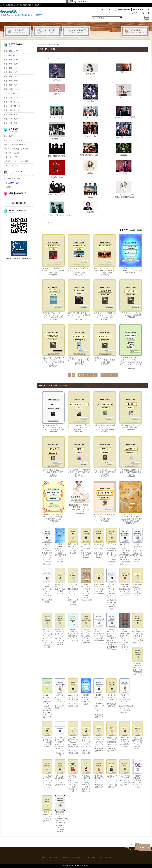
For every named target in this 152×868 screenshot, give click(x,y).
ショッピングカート (135, 32)
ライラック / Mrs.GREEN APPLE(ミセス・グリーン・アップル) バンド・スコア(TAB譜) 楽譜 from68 (47, 630)
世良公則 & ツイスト (124, 130)
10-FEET (124, 149)
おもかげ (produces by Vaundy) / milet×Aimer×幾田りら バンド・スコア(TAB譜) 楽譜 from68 (73, 738)
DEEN (90, 190)
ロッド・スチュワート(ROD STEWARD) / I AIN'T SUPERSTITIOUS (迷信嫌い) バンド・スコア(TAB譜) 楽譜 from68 (125, 546)
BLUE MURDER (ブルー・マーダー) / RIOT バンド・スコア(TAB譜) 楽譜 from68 (53, 411)
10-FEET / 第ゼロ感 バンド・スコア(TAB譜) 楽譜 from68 (47, 734)
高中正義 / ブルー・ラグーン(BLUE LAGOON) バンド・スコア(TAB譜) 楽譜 (53, 299)
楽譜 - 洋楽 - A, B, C (12, 89)
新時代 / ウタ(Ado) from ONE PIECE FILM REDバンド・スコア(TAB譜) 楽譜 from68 (112, 737)
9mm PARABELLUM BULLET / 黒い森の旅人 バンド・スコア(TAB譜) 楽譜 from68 (138, 628)
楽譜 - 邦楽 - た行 (11, 64)
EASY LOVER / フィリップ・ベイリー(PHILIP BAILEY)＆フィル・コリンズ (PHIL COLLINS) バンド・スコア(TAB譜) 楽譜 (112, 589)
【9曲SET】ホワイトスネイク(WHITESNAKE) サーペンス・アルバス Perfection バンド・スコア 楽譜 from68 (60, 814)
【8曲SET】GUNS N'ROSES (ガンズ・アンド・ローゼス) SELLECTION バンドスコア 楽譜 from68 (125, 631)
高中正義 (57, 72)
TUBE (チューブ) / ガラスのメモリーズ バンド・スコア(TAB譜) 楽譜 (105, 254)
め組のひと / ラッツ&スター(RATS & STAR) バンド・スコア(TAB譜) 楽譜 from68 (99, 737)
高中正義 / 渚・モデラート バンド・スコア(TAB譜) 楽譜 (79, 299)
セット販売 (8, 136)
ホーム (17, 32)
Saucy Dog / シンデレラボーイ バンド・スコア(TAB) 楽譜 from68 (47, 774)
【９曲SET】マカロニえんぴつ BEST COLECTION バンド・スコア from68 (73, 627)
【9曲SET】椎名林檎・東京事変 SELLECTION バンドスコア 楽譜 (138, 774)
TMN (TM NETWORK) (57, 150)
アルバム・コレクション (14, 140)
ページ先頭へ (143, 847)
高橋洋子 (57, 90)
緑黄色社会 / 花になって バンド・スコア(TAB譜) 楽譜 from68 (131, 456)
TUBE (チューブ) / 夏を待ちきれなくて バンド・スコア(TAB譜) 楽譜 (79, 254)
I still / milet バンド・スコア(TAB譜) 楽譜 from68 (131, 410)
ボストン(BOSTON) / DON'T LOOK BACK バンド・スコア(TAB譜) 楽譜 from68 (60, 694)
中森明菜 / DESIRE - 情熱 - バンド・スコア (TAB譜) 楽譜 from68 (99, 774)
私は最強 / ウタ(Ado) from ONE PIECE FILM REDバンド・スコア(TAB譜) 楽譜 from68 (86, 628)
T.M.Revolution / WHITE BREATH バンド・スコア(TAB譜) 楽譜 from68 (138, 661)
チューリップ (57, 131)
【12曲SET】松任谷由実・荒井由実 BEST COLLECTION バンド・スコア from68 (79, 497)
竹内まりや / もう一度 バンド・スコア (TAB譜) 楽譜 (131, 298)
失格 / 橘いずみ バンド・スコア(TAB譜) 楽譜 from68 (73, 541)
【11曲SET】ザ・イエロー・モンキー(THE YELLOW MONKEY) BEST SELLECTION (86, 584)
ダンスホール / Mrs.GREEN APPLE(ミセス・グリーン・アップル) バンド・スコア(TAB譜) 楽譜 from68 (73, 587)
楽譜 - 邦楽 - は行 (11, 72)
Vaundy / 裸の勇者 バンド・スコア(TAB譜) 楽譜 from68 (125, 734)
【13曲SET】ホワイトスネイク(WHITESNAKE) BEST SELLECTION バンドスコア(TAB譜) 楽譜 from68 (131, 501)
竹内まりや (90, 69)
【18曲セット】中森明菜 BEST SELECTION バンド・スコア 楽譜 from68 (53, 500)
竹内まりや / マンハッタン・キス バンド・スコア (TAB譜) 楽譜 (79, 344)
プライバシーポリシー (93, 858)
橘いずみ (90, 93)
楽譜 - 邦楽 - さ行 (11, 60)
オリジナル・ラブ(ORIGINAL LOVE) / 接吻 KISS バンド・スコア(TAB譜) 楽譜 (73, 776)
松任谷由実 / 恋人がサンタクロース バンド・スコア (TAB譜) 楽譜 (105, 500)
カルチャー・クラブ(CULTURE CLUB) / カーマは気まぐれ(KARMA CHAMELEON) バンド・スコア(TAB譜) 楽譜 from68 (112, 631)
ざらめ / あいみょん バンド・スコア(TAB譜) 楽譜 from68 (53, 456)
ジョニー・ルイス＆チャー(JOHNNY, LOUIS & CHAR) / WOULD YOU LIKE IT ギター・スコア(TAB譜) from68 (47, 698)
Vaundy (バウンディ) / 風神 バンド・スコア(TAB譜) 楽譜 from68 (79, 456)
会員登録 (123, 10)
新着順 (139, 230)
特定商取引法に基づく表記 (71, 858)
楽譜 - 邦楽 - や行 (11, 81)
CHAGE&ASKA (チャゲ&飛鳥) (124, 112)
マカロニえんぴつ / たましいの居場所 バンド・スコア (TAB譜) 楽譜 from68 (86, 543)
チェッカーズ (90, 129)
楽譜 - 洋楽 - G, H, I (11, 98)
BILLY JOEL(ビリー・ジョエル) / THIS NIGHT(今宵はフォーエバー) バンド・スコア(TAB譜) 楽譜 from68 (47, 546)
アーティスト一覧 (13, 179)
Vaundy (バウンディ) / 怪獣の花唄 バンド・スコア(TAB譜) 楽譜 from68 (73, 693)
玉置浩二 (124, 68)
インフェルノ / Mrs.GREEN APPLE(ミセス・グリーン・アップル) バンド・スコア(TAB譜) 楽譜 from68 (112, 546)
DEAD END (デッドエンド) (90, 149)
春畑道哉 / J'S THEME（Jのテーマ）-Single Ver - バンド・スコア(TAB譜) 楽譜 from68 (86, 776)
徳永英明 (90, 207)
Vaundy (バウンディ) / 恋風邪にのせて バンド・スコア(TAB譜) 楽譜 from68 (99, 543)
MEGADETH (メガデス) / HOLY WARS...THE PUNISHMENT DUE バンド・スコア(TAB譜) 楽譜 (60, 739)
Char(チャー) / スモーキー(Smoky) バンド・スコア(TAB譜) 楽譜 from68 (112, 774)
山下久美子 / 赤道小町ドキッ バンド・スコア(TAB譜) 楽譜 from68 (138, 582)
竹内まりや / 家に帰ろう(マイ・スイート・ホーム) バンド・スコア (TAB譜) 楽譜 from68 (60, 629)
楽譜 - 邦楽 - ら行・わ (13, 85)
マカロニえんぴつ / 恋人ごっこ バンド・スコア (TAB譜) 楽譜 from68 (138, 735)
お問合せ (76, 32)
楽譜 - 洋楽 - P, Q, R (12, 110)
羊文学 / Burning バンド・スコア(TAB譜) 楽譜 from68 (47, 809)
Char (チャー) (124, 91)
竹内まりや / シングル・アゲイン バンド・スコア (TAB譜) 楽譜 (105, 344)
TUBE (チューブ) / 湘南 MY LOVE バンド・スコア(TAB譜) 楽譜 (53, 254)
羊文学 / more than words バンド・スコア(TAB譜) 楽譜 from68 (99, 581)
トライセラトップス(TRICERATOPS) (57, 209)
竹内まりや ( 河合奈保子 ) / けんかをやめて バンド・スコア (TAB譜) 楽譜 (105, 299)
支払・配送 (47, 32)
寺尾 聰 (124, 167)
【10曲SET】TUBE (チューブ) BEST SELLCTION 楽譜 (131, 253)
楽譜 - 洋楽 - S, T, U (12, 115)
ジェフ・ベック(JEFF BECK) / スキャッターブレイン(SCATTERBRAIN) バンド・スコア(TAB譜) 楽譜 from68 (125, 696)
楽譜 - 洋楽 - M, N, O (12, 106)
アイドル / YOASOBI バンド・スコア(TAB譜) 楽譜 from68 (60, 773)
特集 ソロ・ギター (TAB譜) (15, 144)
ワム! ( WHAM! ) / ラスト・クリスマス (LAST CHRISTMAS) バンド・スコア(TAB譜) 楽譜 (47, 586)
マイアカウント (141, 10)
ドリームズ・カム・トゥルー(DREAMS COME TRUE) (124, 190)
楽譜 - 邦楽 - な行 (11, 68)
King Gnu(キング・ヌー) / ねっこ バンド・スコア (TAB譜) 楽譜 (105, 456)
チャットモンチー (57, 112)
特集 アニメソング (11, 166)
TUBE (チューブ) (90, 112)
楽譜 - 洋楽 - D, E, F (12, 93)
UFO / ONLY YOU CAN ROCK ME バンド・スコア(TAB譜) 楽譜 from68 (99, 627)
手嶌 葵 (90, 167)
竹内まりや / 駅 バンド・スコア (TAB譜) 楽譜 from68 (60, 581)
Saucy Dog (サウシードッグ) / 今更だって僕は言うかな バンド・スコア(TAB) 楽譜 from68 (86, 738)
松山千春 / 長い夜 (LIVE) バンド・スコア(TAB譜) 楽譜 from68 (125, 773)
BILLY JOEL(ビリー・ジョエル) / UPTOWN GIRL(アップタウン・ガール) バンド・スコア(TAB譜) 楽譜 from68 (99, 698)
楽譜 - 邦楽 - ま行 (11, 77)
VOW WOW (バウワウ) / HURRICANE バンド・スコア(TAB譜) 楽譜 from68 (125, 582)
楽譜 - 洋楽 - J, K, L (11, 102)
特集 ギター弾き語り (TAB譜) (16, 149)
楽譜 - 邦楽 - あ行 (11, 51)
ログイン (107, 10)
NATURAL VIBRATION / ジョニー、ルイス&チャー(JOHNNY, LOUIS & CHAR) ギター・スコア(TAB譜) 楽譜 (131, 346)
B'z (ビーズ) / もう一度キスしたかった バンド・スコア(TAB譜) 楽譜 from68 (79, 411)
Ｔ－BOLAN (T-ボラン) (57, 188)
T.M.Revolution (57, 169)
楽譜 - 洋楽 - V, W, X (12, 119)
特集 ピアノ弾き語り (12, 153)
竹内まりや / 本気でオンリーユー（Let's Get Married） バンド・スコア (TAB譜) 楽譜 (53, 345)
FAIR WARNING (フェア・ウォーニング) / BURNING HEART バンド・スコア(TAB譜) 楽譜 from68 (138, 545)
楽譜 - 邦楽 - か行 (11, 55)
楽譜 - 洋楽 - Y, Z (10, 123)
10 (111, 375)
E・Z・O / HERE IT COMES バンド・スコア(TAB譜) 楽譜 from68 (112, 693)
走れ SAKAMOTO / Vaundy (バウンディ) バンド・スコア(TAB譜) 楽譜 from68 (105, 411)
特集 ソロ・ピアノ (11, 157)
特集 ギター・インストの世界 (16, 161)
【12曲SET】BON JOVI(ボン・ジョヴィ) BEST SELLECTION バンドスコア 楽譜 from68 (60, 545)
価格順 (132, 230)
